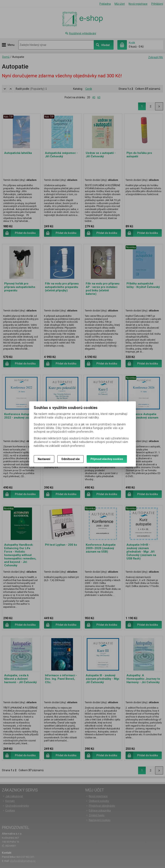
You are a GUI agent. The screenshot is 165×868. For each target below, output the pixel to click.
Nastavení (44, 459)
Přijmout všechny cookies (107, 459)
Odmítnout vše (70, 459)
